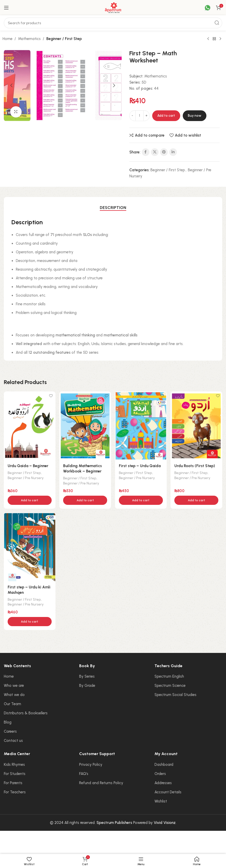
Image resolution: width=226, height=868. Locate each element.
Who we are (14, 685)
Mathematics (29, 39)
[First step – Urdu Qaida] (141, 425)
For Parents (13, 782)
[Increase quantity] (146, 116)
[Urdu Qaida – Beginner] (29, 425)
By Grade (87, 685)
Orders (160, 773)
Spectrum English (169, 675)
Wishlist (161, 800)
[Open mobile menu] (6, 8)
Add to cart (166, 116)
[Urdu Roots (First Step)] (197, 425)
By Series (87, 675)
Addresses (163, 782)
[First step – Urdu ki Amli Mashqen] (29, 547)
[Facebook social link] (146, 152)
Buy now (195, 116)
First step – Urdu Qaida (140, 465)
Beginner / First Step (64, 39)
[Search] (113, 23)
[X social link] (155, 152)
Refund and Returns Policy (101, 782)
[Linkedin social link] (173, 152)
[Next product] (220, 39)
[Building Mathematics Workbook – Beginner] (85, 425)
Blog (8, 721)
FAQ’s (84, 773)
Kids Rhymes (14, 764)
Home (8, 39)
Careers (10, 730)
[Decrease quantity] (132, 116)
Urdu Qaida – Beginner (28, 465)
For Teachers (15, 791)
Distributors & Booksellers (26, 712)
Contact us (13, 740)
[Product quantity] (139, 116)
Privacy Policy (91, 764)
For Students (15, 773)
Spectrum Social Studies (175, 694)
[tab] (113, 207)
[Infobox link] (204, 8)
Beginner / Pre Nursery (26, 477)
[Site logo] (113, 7)
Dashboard (164, 764)
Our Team (12, 703)
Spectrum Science (170, 685)
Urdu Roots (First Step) (196, 465)
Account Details (168, 791)
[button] (11, 85)
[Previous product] (208, 39)
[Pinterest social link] (164, 152)
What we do (14, 694)
